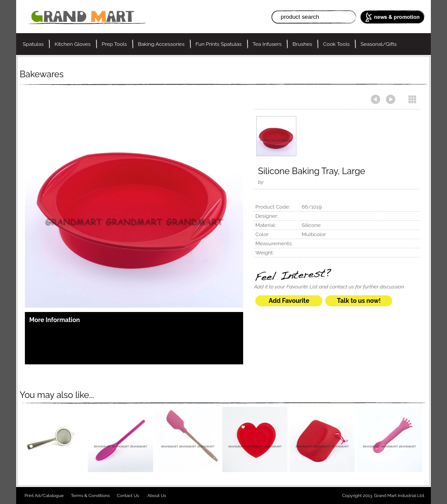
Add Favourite (289, 301)
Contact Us (128, 495)
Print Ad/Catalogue (44, 495)
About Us (157, 495)
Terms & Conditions (90, 495)
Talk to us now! (359, 301)
